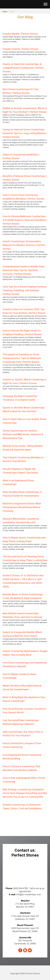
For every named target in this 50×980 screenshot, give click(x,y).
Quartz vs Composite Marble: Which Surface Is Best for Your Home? (22, 634)
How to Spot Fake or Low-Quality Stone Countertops (24, 421)
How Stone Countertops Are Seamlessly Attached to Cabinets (25, 664)
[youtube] (30, 950)
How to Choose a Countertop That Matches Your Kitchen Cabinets (21, 768)
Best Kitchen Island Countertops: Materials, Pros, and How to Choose (22, 615)
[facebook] (20, 950)
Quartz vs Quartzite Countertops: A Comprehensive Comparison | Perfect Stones (23, 68)
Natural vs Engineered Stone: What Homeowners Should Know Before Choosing (22, 507)
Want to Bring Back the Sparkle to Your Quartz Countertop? (24, 699)
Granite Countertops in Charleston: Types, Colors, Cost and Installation (22, 807)
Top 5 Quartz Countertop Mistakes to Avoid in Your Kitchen (23, 459)
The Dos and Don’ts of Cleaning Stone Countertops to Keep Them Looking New (25, 558)
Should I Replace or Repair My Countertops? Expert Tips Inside (20, 471)
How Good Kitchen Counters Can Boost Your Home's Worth (24, 711)
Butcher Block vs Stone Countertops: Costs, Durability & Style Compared (23, 596)
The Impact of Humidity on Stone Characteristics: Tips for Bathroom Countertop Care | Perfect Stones (22, 358)
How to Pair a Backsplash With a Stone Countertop (24, 780)
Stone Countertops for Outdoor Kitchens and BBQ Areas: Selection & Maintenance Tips (23, 434)
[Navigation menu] (45, 4)
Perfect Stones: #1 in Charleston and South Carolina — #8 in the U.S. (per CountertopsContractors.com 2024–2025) (23, 581)
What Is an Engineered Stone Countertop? (18, 482)
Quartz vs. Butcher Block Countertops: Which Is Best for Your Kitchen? (24, 409)
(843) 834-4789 (20, 888)
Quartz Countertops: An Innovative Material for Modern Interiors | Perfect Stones (24, 245)
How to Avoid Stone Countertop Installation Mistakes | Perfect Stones (23, 197)
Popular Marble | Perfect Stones (20, 34)
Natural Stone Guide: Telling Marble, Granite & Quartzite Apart (23, 448)
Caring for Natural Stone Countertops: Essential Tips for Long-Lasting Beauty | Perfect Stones (25, 133)
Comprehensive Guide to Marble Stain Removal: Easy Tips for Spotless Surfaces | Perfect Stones (24, 270)
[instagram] (25, 950)
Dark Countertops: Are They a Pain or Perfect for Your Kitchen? (23, 734)
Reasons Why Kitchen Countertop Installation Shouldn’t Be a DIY (21, 521)
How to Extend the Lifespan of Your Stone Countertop (22, 745)
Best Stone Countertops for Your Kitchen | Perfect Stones (21, 91)
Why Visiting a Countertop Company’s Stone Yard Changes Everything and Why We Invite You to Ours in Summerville (25, 793)
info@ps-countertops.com (29, 894)
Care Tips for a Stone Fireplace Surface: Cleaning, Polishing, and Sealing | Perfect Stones (25, 290)
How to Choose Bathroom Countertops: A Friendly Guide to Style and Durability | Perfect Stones (25, 220)
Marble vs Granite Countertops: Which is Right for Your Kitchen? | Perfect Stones (25, 110)
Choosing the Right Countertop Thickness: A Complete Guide (20, 398)
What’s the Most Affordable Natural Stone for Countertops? (22, 688)
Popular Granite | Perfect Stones (21, 49)
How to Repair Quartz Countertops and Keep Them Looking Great (24, 539)
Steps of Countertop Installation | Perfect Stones (21, 156)
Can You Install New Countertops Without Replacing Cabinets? (21, 722)
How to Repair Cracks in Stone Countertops (19, 676)
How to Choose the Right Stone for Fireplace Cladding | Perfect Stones (22, 332)
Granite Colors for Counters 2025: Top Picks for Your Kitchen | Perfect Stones (24, 311)
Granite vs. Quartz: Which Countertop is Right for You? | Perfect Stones (24, 381)
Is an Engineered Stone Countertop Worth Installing (22, 757)
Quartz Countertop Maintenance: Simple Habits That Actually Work (25, 653)
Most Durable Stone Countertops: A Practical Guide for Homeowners (22, 494)
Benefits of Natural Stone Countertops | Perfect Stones (24, 178)
